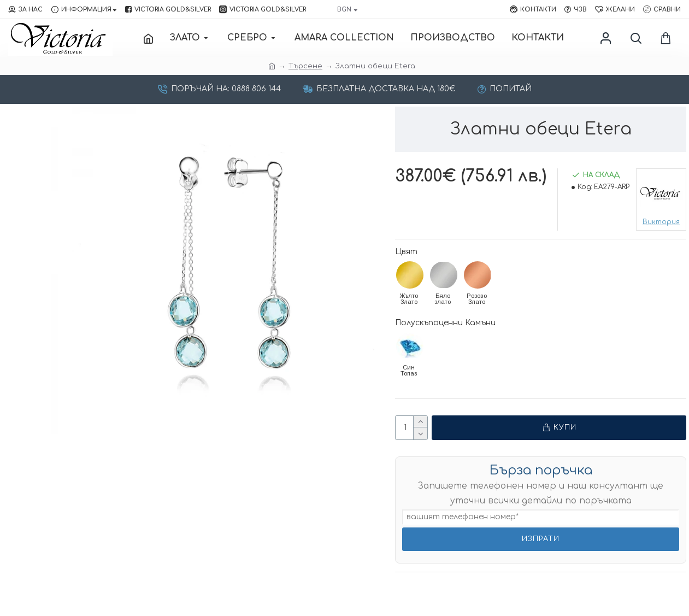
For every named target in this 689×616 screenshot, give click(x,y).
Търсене (305, 66)
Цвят (406, 252)
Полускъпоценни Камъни (445, 323)
